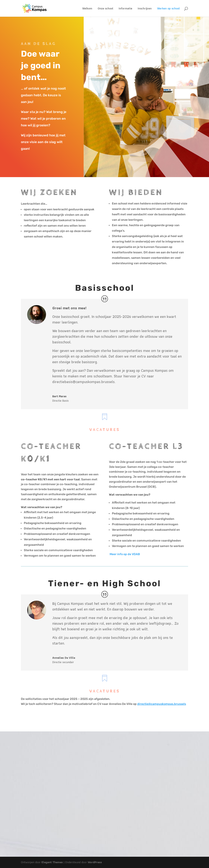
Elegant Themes (52, 862)
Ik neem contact (147, 825)
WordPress (95, 862)
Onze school (105, 9)
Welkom (87, 9)
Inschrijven (145, 9)
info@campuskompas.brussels (151, 812)
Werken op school (168, 9)
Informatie (125, 9)
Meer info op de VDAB (124, 554)
